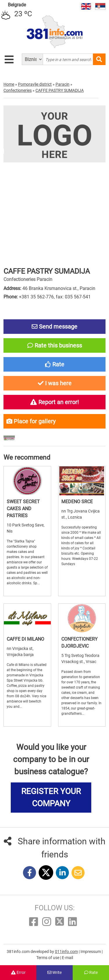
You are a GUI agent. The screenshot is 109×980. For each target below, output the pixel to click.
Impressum (91, 952)
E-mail (67, 958)
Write (54, 972)
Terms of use (48, 958)
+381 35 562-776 (36, 297)
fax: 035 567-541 (73, 297)
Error (18, 972)
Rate (91, 972)
